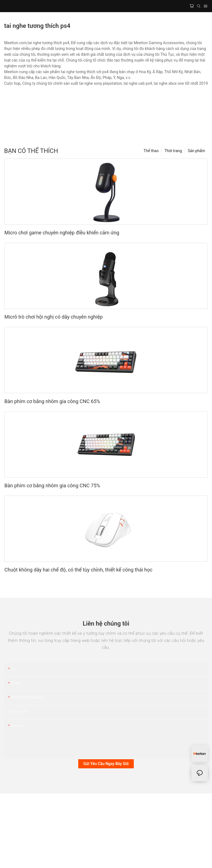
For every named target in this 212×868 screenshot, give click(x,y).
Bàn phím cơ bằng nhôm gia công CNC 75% (52, 485)
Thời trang (173, 151)
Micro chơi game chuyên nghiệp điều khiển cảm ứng (62, 233)
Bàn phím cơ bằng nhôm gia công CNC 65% (52, 401)
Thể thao (151, 151)
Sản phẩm (196, 151)
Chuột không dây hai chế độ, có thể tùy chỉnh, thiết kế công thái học (78, 570)
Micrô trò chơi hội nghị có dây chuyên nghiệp (54, 317)
